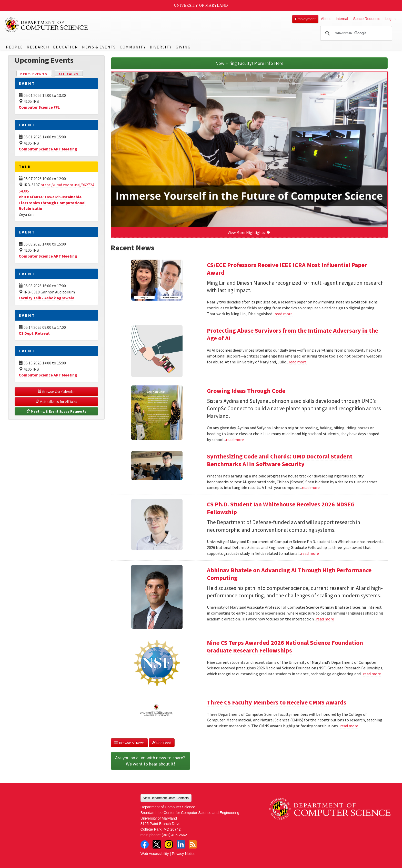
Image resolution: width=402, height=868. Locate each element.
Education (66, 47)
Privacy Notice (184, 854)
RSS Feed (162, 743)
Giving (183, 47)
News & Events (99, 47)
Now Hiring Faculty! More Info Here (249, 63)
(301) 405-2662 (174, 835)
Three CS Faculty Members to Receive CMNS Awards (277, 702)
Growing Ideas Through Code (246, 391)
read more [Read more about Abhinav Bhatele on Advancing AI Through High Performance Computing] (325, 619)
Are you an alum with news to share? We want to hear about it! (150, 761)
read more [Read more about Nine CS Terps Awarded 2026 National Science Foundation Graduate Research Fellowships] (372, 674)
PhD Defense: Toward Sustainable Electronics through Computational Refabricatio (52, 203)
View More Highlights (249, 232)
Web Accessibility (155, 854)
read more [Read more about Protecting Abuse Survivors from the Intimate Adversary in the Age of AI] (298, 362)
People (14, 47)
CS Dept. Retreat (34, 333)
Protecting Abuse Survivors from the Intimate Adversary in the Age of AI (293, 334)
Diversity (161, 47)
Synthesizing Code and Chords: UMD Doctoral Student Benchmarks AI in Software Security (280, 460)
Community (133, 47)
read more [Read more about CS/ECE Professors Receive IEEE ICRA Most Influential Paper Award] (284, 314)
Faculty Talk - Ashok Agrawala (47, 298)
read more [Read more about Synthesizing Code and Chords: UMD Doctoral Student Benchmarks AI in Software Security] (311, 487)
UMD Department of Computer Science (46, 25)
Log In (390, 19)
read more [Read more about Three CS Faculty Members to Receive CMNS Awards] (349, 726)
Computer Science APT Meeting (48, 149)
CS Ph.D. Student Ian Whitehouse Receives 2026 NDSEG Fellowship (281, 508)
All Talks (69, 74)
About (326, 19)
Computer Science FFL (39, 107)
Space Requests (367, 19)
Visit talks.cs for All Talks (56, 402)
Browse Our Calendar (56, 392)
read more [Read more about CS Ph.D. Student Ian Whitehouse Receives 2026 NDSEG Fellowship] (310, 553)
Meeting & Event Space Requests (56, 411)
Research (38, 47)
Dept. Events (36, 74)
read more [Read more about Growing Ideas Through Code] (235, 440)
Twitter (157, 844)
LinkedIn (181, 844)
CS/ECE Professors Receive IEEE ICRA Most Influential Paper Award (287, 269)
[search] (355, 33)
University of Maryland (201, 6)
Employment (305, 19)
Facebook (145, 844)
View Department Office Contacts (166, 798)
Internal (342, 19)
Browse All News (129, 743)
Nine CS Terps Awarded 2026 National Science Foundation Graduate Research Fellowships (285, 646)
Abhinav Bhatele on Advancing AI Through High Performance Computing (289, 574)
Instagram (169, 844)
